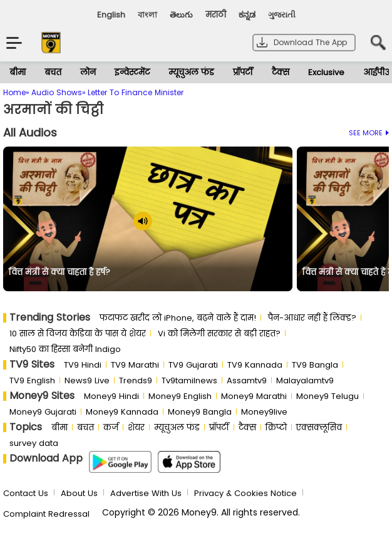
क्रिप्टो (276, 427)
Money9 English (180, 396)
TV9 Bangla (315, 365)
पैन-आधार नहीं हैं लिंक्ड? (312, 318)
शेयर (136, 427)
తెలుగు (181, 15)
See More (369, 133)
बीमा (18, 72)
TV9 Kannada (255, 365)
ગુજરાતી (282, 15)
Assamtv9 (247, 380)
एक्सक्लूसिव (319, 427)
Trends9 (136, 380)
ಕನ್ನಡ (247, 15)
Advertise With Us (146, 493)
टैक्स (281, 72)
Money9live (264, 412)
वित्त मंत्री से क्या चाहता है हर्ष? (59, 272)
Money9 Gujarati (43, 412)
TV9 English (32, 380)
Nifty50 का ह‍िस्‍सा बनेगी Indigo (65, 349)
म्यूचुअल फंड (191, 72)
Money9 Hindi (111, 396)
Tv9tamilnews (189, 380)
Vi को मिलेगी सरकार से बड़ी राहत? (219, 334)
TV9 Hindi (83, 365)
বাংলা (147, 15)
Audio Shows (57, 92)
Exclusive (326, 72)
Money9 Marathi (254, 396)
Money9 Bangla (200, 412)
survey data (34, 443)
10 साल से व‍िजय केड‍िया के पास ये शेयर (78, 334)
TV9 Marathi (135, 365)
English (111, 15)
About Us (79, 493)
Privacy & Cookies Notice (245, 493)
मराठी (216, 15)
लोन (88, 72)
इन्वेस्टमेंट (132, 72)
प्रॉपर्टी (243, 72)
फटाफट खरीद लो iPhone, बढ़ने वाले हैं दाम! (178, 318)
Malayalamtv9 (305, 380)
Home (14, 92)
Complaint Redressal (46, 514)
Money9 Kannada (122, 412)
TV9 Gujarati (193, 365)
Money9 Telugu (328, 396)
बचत (53, 72)
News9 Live (87, 380)
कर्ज (111, 427)
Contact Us (26, 493)
